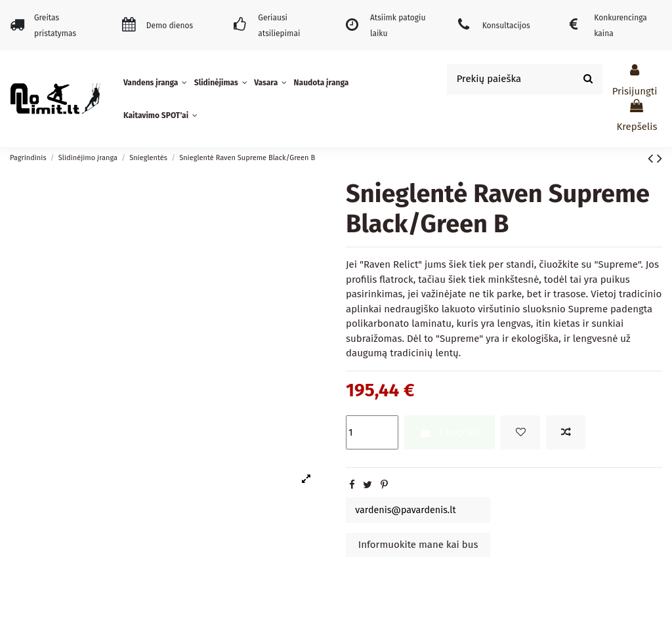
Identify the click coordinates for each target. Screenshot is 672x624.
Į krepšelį (450, 432)
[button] (157, 83)
